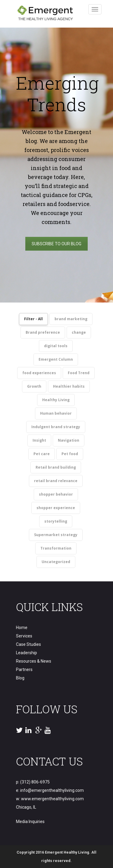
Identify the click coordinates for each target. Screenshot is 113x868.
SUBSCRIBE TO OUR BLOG (56, 244)
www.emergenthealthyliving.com (52, 799)
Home (22, 628)
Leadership (27, 653)
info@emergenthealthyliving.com (52, 790)
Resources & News (34, 661)
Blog (20, 678)
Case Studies (28, 644)
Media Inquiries (30, 822)
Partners (24, 670)
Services (24, 636)
